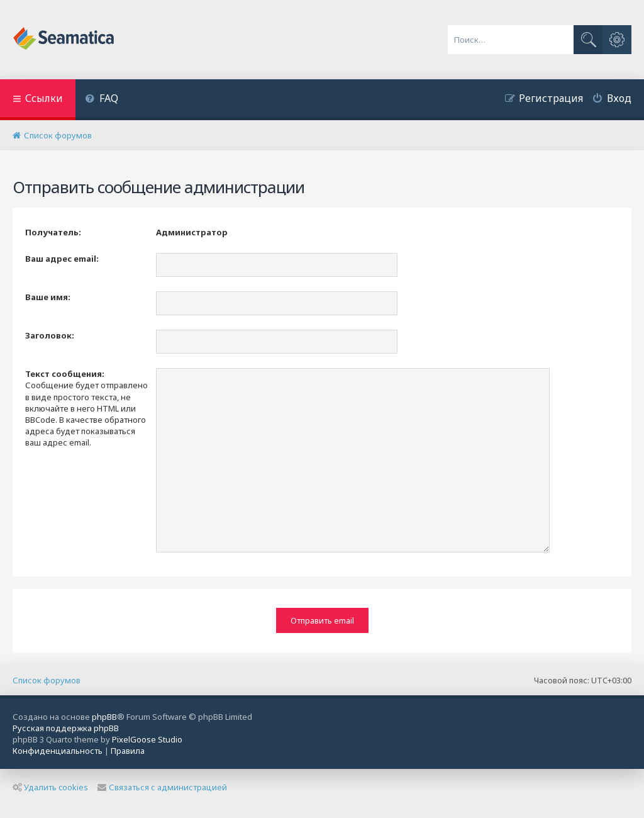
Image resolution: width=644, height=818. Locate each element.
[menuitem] (102, 100)
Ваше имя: (48, 297)
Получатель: (53, 232)
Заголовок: (50, 335)
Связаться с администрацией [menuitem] (162, 787)
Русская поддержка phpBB (66, 728)
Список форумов (47, 680)
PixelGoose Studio (147, 739)
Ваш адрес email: (62, 259)
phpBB (104, 717)
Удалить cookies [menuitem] (50, 787)
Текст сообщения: (65, 374)
